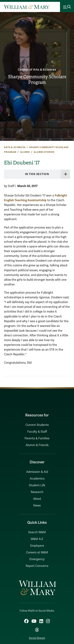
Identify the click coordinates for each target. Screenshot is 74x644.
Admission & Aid (37, 472)
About (37, 499)
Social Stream (37, 638)
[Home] (27, 7)
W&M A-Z (37, 539)
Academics (37, 479)
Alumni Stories (44, 152)
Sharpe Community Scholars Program (37, 80)
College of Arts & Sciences (37, 70)
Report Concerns (37, 566)
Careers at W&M (37, 552)
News (37, 506)
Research (37, 492)
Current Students (37, 425)
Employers (37, 546)
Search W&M (37, 532)
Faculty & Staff (37, 432)
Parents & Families (37, 438)
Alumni (25, 152)
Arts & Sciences (15, 147)
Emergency (37, 559)
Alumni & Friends (37, 445)
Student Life (37, 485)
